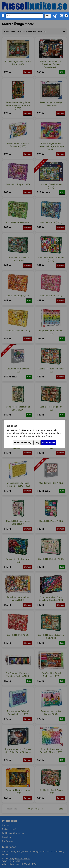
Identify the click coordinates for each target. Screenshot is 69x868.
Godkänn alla (49, 443)
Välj (37, 443)
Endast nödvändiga (23, 443)
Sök (48, 16)
